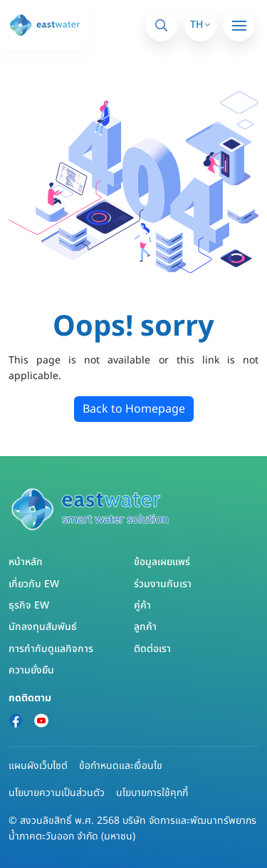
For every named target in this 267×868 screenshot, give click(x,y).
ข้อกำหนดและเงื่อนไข (121, 766)
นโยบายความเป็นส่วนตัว (57, 793)
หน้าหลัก (26, 562)
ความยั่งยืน (31, 670)
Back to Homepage (134, 409)
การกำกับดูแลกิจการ (51, 649)
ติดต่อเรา (152, 649)
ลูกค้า (145, 627)
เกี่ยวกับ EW (34, 584)
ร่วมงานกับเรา (163, 584)
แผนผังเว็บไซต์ (38, 766)
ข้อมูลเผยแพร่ (162, 562)
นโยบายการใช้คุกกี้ (152, 793)
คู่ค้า (142, 605)
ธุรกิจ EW (29, 605)
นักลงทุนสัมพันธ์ (43, 627)
